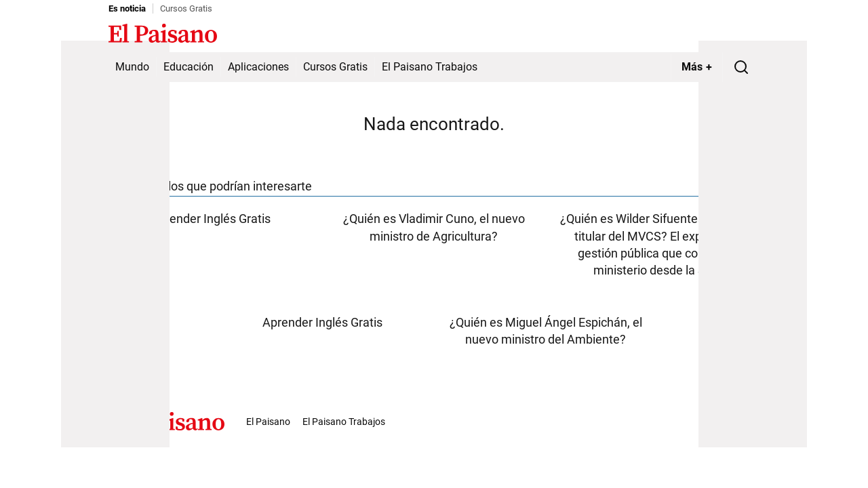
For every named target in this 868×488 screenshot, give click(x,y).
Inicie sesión (732, 35)
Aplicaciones (258, 67)
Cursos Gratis (186, 8)
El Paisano (268, 422)
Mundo (132, 67)
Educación (189, 67)
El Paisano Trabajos (430, 67)
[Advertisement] (115, 244)
